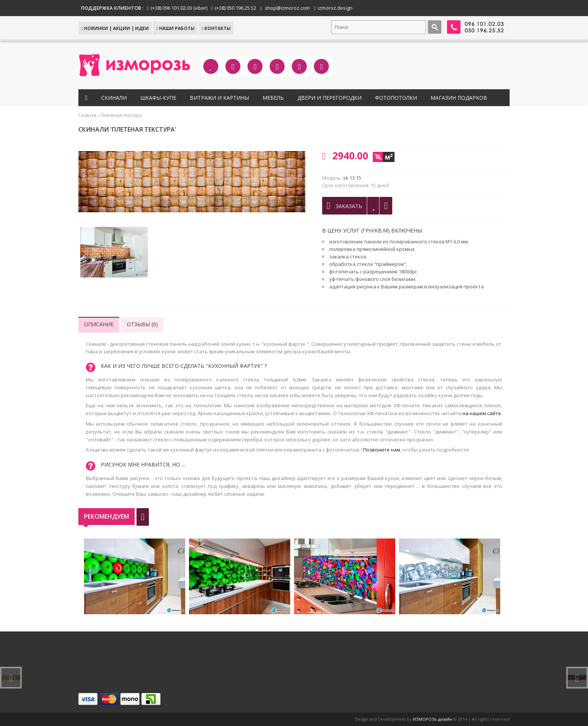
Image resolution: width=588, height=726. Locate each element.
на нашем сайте (482, 413)
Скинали (114, 98)
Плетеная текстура (121, 115)
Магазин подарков (459, 98)
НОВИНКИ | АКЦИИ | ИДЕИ (115, 28)
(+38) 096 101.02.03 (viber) (179, 8)
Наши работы (175, 28)
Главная (87, 115)
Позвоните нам (382, 450)
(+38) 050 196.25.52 (235, 8)
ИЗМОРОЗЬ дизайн (433, 719)
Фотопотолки (396, 98)
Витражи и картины (219, 98)
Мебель (273, 98)
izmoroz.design (335, 8)
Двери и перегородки (329, 98)
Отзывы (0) (142, 324)
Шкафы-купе (158, 98)
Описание (99, 324)
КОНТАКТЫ (216, 28)
